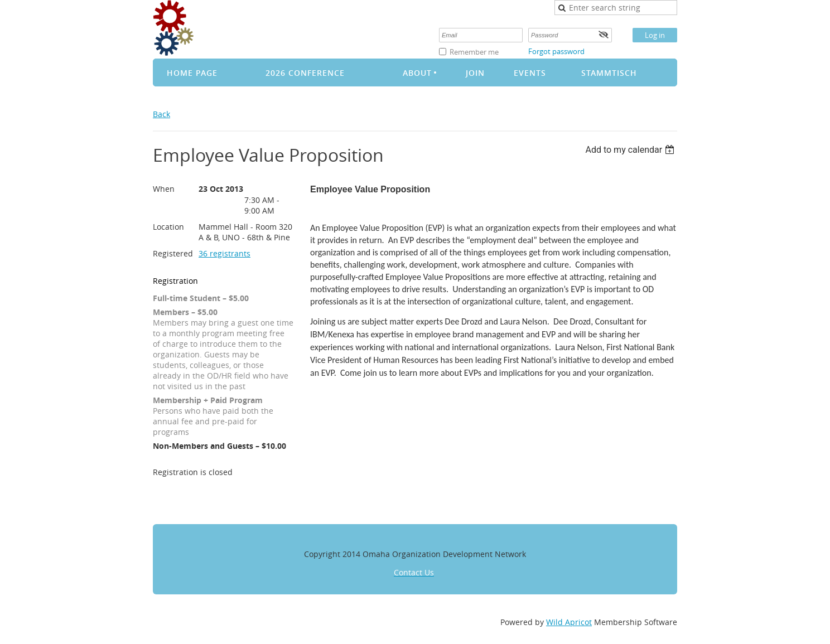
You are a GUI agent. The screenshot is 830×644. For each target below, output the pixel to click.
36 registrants (225, 253)
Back (161, 114)
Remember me (474, 52)
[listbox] (631, 150)
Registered (173, 253)
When (164, 189)
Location (168, 227)
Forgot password (556, 51)
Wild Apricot (569, 622)
